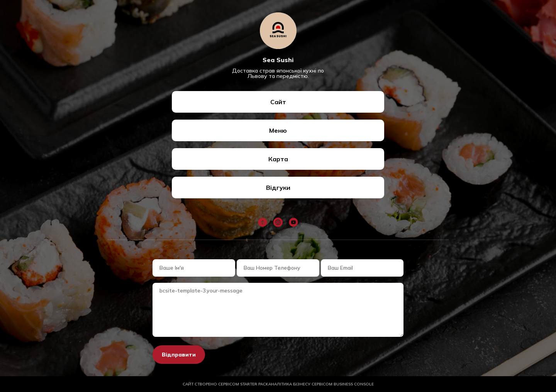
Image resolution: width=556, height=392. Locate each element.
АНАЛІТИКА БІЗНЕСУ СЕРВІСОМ (321, 384)
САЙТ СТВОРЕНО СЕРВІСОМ (225, 384)
